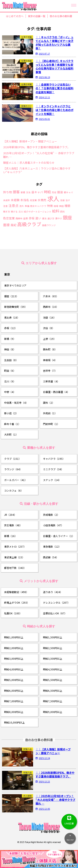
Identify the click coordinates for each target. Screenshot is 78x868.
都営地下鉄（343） (15, 568)
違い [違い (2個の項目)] (38, 218)
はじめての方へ (15, 16)
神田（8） (10, 349)
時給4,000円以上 (14, 669)
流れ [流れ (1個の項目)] (22, 206)
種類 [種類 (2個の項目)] (67, 206)
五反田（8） (11, 360)
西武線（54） (51, 557)
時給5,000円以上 (14, 680)
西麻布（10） (51, 307)
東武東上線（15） (14, 557)
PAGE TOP (70, 837)
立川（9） (10, 381)
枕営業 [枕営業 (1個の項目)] (33, 200)
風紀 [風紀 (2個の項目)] (14, 225)
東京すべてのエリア (15, 285)
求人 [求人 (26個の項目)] (53, 199)
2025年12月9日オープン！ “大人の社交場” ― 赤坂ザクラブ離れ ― (39, 155)
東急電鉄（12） (52, 546)
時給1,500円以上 (53, 637)
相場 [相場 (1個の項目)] (56, 206)
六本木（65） (51, 296)
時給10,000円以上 (14, 722)
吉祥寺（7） (50, 371)
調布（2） (49, 403)
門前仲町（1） (51, 424)
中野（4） (10, 392)
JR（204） (10, 515)
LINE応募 (69, 819)
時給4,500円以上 (53, 669)
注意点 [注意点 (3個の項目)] (14, 206)
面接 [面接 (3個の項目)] (6, 225)
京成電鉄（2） (51, 515)
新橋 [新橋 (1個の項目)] (23, 193)
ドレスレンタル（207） (56, 602)
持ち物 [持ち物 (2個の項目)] (7, 192)
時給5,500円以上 (53, 680)
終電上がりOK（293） (17, 602)
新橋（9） (10, 339)
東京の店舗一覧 (37, 16)
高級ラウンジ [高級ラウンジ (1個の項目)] (49, 225)
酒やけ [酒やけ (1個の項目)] (59, 219)
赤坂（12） (11, 328)
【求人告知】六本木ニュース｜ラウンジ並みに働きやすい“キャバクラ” (37, 170)
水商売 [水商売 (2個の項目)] (42, 200)
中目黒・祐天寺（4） (16, 403)
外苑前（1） (50, 413)
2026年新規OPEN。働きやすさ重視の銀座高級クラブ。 (37, 147)
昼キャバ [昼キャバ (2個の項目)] (37, 192)
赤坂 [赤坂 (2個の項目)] (32, 218)
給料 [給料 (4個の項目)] (56, 211)
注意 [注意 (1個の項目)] (5, 206)
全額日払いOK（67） (55, 613)
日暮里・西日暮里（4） (56, 392)
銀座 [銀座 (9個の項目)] (67, 217)
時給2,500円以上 (53, 648)
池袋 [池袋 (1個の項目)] (62, 200)
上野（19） (50, 339)
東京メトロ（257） (15, 546)
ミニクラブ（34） (53, 469)
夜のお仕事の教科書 (61, 16)
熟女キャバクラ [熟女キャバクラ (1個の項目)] (38, 206)
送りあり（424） (53, 592)
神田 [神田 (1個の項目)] (61, 206)
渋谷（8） (49, 328)
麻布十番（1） (12, 424)
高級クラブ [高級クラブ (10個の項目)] (29, 224)
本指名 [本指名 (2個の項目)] (25, 200)
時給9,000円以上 (53, 712)
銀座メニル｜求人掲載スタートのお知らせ (29, 163)
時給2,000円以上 (14, 648)
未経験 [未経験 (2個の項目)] (15, 200)
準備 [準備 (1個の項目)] (27, 206)
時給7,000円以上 (14, 701)
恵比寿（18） (12, 317)
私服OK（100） (13, 613)
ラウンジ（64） (13, 469)
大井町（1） (11, 434)
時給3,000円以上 (14, 658)
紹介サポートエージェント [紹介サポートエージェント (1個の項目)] (38, 212)
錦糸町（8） (50, 349)
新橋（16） (11, 536)
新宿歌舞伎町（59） (16, 307)
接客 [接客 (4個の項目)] (16, 192)
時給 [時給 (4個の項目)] (47, 192)
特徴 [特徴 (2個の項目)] (50, 206)
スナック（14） (52, 480)
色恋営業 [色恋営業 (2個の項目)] (9, 218)
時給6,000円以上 (14, 691)
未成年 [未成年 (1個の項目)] (7, 200)
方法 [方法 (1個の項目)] (28, 193)
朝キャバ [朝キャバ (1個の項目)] (68, 193)
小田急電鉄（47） (53, 525)
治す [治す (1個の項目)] (68, 200)
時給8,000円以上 (14, 712)
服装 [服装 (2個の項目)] (60, 192)
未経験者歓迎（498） (16, 592)
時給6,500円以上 (53, 691)
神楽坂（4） (50, 360)
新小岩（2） (11, 413)
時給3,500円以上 (53, 658)
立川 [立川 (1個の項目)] (21, 212)
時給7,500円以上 (53, 701)
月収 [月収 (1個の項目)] (54, 193)
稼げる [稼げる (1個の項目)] (14, 212)
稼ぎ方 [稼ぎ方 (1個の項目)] (7, 212)
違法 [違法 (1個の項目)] (44, 219)
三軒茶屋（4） (51, 381)
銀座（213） (11, 296)
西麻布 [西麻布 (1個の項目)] (19, 219)
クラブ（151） (13, 459)
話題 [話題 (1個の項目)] (26, 219)
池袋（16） (50, 317)
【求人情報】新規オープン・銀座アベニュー (30, 141)
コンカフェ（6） (14, 490)
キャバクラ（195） (54, 459)
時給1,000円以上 (14, 637)
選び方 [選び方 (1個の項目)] (51, 219)
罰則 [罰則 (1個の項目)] (62, 212)
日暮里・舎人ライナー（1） (59, 536)
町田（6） (10, 371)
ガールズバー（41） (16, 480)
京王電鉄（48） (13, 525)
